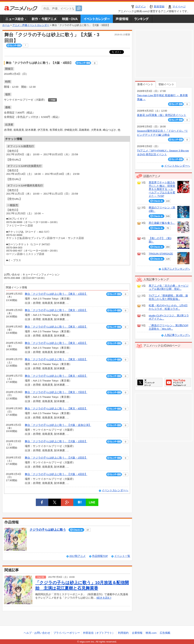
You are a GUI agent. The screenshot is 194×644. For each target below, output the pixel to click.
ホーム (6, 25)
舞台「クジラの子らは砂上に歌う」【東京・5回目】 (56, 359)
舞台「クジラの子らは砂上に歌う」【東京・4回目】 (56, 343)
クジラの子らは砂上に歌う (48, 530)
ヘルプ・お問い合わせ (37, 633)
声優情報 (122, 19)
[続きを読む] (104, 598)
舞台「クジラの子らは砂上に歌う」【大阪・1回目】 (56, 441)
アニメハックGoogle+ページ (178, 382)
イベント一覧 (122, 556)
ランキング (142, 19)
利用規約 (123, 633)
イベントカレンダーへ (115, 490)
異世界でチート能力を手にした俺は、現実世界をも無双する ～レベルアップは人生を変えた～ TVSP (162, 189)
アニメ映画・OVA (70, 19)
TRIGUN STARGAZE (161, 254)
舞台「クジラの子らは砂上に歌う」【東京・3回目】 (56, 327)
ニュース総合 (16, 19)
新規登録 (159, 7)
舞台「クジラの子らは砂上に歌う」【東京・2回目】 (56, 310)
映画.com (151, 633)
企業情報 (137, 633)
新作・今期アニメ (44, 19)
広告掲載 (165, 633)
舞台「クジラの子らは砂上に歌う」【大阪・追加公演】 (58, 425)
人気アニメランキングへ (176, 269)
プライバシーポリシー (67, 633)
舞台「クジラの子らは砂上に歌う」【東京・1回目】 (56, 294)
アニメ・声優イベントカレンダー (97, 19)
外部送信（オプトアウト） (99, 633)
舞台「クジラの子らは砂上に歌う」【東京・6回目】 (56, 376)
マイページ (179, 7)
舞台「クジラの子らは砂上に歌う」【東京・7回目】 (56, 392)
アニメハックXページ (149, 382)
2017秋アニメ (77, 556)
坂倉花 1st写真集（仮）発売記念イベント (162, 115)
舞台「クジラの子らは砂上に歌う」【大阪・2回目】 (56, 458)
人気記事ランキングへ (177, 335)
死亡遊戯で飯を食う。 (162, 223)
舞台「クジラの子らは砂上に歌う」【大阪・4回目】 (56, 474)
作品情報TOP (100, 556)
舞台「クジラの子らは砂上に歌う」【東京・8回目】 (56, 409)
